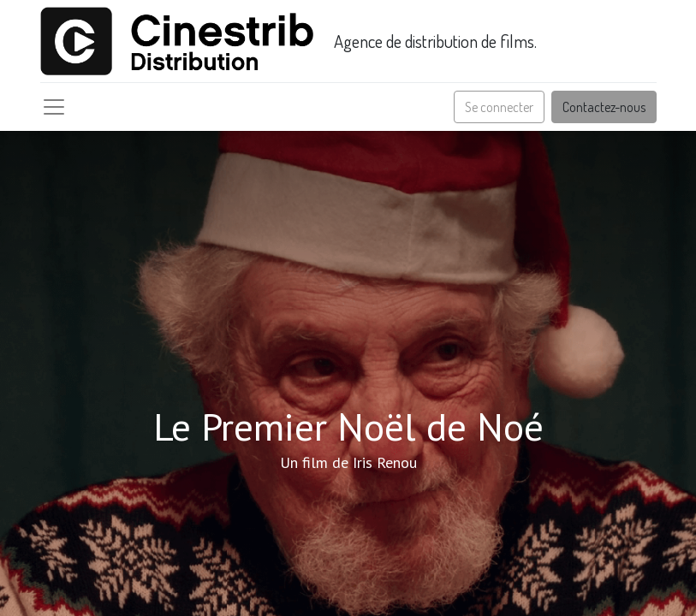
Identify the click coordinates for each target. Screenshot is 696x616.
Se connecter (499, 107)
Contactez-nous (604, 107)
